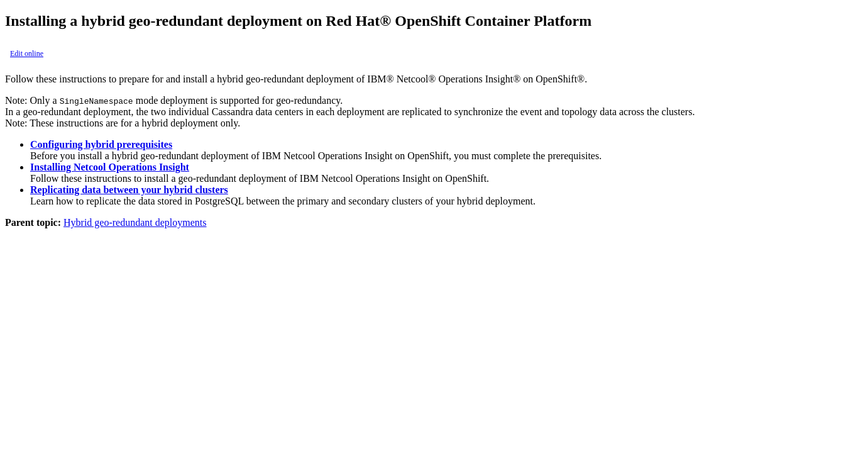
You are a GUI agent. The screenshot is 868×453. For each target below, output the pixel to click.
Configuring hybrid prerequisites (101, 144)
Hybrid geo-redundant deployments (135, 222)
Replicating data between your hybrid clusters (129, 190)
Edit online (27, 53)
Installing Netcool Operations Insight (110, 167)
